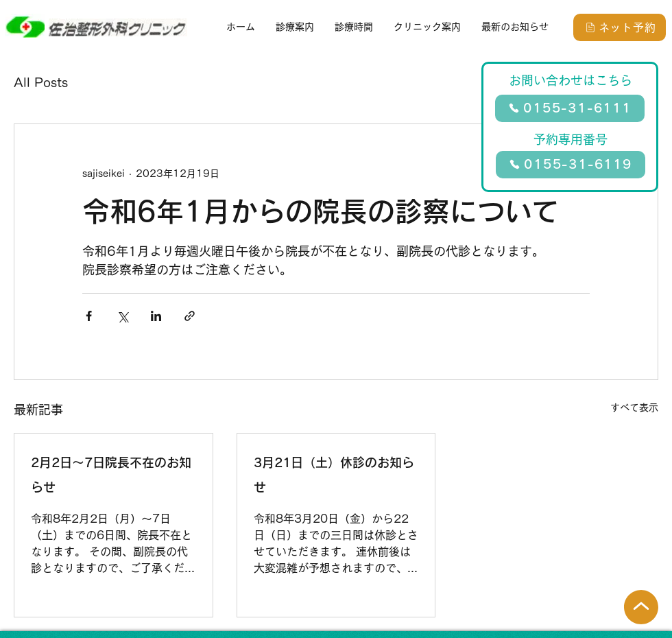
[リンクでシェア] (190, 316)
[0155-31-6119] (571, 165)
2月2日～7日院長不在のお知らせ (111, 475)
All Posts (41, 82)
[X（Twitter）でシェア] (122, 316)
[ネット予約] (620, 27)
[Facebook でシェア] (89, 316)
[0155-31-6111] (570, 108)
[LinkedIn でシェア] (156, 316)
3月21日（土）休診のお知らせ (334, 475)
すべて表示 (634, 407)
